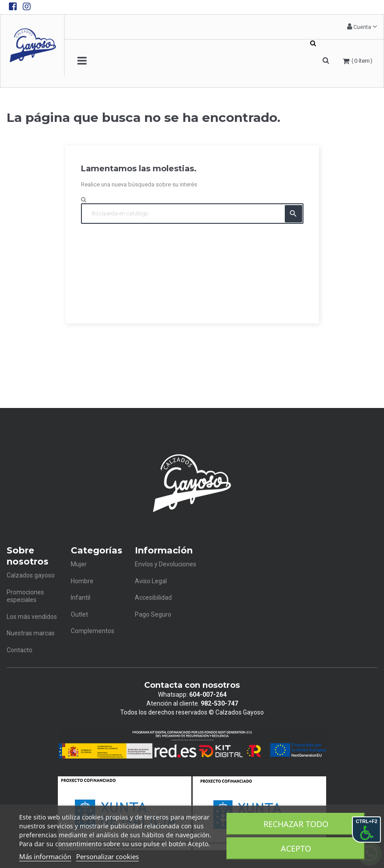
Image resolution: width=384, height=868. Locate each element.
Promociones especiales (25, 596)
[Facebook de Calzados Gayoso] (13, 7)
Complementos (93, 631)
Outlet (79, 614)
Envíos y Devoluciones (166, 564)
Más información (45, 856)
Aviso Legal (151, 581)
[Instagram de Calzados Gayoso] (27, 7)
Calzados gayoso (31, 575)
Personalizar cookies (107, 856)
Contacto (20, 650)
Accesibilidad (153, 598)
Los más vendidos (32, 617)
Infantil (81, 598)
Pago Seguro (153, 614)
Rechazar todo (296, 824)
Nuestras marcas (31, 633)
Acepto (296, 848)
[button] (362, 27)
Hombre (82, 581)
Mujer (79, 564)
